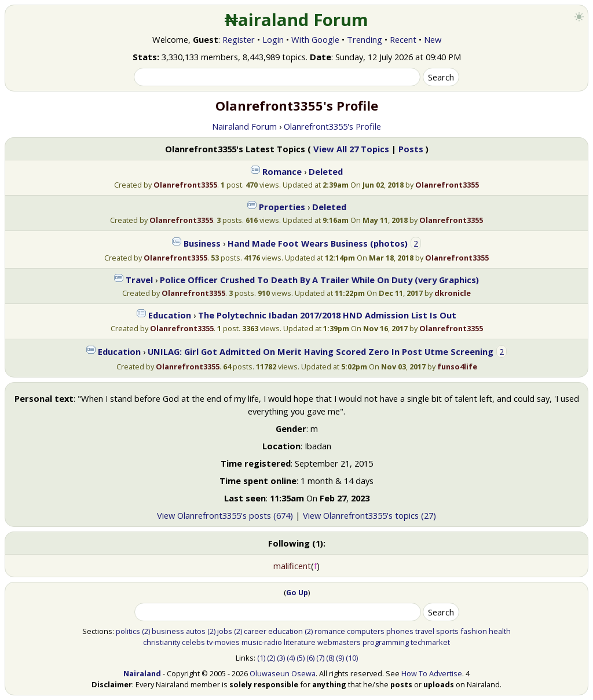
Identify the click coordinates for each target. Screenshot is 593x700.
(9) (340, 658)
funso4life (457, 367)
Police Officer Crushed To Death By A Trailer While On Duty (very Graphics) (319, 280)
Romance (282, 171)
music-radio (262, 642)
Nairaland (142, 673)
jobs (225, 631)
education (285, 631)
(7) (320, 658)
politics (128, 631)
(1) (261, 658)
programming (386, 642)
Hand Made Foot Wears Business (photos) (318, 243)
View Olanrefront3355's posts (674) (225, 515)
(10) (352, 658)
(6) (310, 658)
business (168, 631)
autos (196, 631)
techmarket (430, 642)
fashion (474, 631)
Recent (403, 39)
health (500, 631)
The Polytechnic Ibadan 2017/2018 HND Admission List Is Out (327, 315)
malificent (292, 566)
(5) (301, 658)
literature (300, 642)
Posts (411, 149)
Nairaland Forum (244, 126)
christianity (162, 642)
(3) (281, 658)
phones (400, 631)
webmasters (339, 642)
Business (202, 243)
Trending (365, 39)
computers (366, 631)
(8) (330, 658)
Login (273, 39)
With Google (315, 39)
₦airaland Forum (297, 20)
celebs (193, 642)
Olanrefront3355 (185, 185)
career (255, 631)
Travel (139, 280)
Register (239, 39)
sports (447, 631)
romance (330, 631)
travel (425, 631)
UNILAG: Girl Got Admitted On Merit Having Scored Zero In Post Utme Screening (321, 351)
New (433, 39)
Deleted (326, 171)
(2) (146, 631)
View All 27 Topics (351, 149)
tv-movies (223, 642)
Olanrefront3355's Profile (332, 126)
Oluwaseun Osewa (283, 673)
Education (170, 315)
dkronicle (453, 293)
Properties (282, 207)
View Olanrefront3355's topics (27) (369, 515)
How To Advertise (432, 673)
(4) (291, 658)
